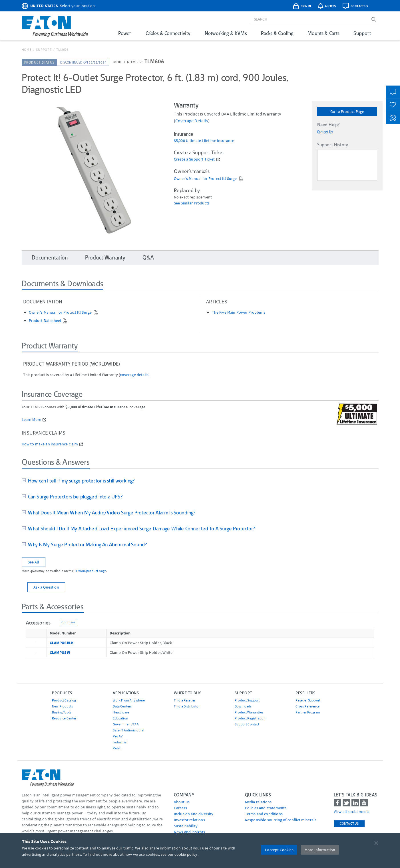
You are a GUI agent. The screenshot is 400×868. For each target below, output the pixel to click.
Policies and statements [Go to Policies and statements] (266, 808)
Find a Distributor (187, 706)
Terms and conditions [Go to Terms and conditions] (264, 814)
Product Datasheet (45, 321)
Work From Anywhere (129, 700)
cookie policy (186, 854)
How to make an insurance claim (50, 444)
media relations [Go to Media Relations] (258, 802)
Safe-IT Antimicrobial (128, 730)
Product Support (247, 700)
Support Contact (247, 724)
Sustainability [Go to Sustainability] (186, 826)
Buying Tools (62, 712)
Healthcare (121, 712)
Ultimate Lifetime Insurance (210, 141)
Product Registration (250, 718)
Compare (68, 622)
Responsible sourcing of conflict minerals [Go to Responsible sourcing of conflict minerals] (281, 820)
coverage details (192, 121)
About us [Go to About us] (182, 802)
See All (34, 562)
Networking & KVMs (226, 33)
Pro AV (118, 736)
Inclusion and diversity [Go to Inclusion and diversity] (194, 814)
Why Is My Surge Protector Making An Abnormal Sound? (86, 544)
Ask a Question (46, 587)
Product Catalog (64, 700)
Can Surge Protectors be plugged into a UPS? (74, 497)
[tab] (200, 481)
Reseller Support (308, 700)
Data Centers (122, 706)
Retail (117, 748)
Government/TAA (126, 724)
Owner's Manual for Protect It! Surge (206, 179)
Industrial (120, 742)
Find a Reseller (185, 700)
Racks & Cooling (277, 33)
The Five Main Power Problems (239, 312)
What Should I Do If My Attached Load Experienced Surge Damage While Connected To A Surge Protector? (141, 529)
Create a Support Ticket (194, 159)
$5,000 (180, 141)
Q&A (148, 257)
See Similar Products (192, 203)
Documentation (50, 257)
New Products (62, 706)
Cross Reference (307, 706)
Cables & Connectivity (168, 33)
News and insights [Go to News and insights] (190, 832)
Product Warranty (105, 257)
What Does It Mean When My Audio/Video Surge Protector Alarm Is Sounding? (111, 513)
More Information (320, 850)
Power (125, 33)
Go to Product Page (347, 111)
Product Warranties (249, 712)
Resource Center (64, 718)
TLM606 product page (90, 571)
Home (27, 49)
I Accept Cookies (279, 850)
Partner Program (308, 712)
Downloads (243, 706)
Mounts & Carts (323, 33)
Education (120, 718)
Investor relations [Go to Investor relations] (189, 820)
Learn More (32, 419)
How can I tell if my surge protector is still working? (80, 481)
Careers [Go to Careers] (180, 808)
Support (362, 33)
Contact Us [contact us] (349, 823)
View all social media (352, 812)
